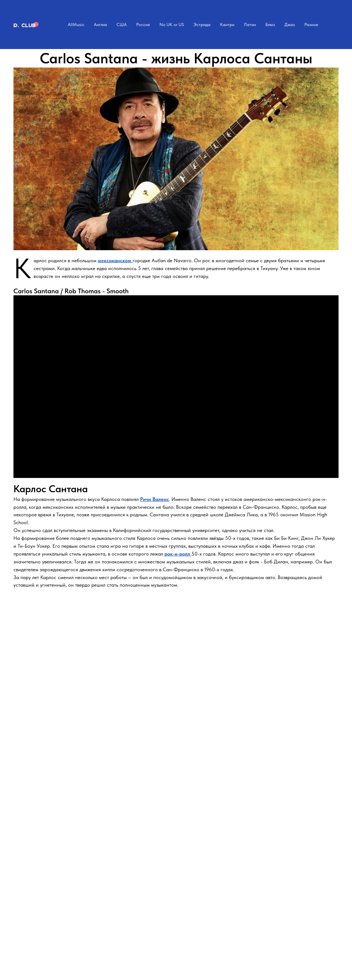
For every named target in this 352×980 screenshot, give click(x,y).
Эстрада (202, 25)
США (122, 25)
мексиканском (115, 260)
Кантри (227, 25)
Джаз (290, 25)
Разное (311, 25)
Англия (100, 25)
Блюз (270, 25)
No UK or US (172, 25)
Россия (143, 25)
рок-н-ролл (178, 554)
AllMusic (76, 25)
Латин (250, 25)
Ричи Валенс (155, 499)
